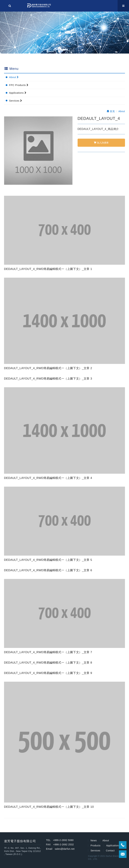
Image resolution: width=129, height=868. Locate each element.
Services (16, 101)
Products (95, 846)
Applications (18, 93)
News (94, 840)
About (14, 77)
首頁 (111, 111)
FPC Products (19, 85)
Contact (110, 851)
